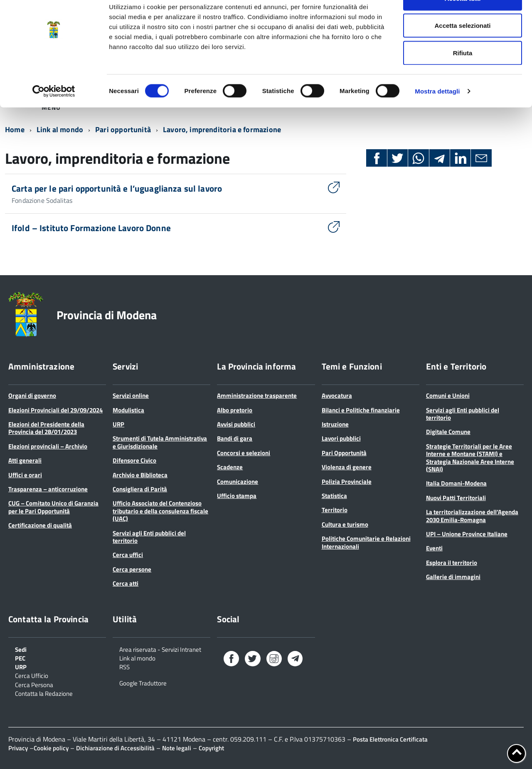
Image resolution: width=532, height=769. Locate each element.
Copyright (211, 748)
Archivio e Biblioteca (140, 475)
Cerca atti (126, 583)
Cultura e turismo (345, 524)
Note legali (177, 748)
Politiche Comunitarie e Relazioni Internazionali (366, 542)
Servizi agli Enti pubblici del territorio (149, 537)
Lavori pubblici (341, 438)
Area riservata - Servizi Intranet (160, 649)
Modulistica (128, 410)
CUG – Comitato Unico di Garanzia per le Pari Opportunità (53, 507)
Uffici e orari (25, 475)
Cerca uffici (128, 555)
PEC (20, 658)
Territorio (335, 510)
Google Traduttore (143, 683)
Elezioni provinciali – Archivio (48, 446)
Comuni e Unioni (448, 396)
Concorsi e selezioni (244, 453)
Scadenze (230, 467)
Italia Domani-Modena (456, 483)
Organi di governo (32, 396)
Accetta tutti (463, 22)
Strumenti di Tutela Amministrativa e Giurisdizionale (160, 442)
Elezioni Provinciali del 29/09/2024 (55, 410)
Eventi (434, 548)
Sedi (21, 649)
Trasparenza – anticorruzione (48, 489)
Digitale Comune (448, 432)
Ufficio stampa (237, 496)
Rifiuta (463, 76)
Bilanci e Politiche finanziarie (361, 410)
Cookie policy (51, 748)
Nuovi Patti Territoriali (456, 498)
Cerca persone (132, 569)
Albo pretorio (235, 410)
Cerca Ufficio (32, 675)
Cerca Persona (34, 684)
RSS (124, 666)
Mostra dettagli (437, 115)
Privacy (18, 748)
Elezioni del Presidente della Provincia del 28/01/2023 (46, 428)
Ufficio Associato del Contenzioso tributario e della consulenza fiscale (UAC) (160, 511)
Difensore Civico (134, 460)
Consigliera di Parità (140, 489)
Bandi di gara (235, 438)
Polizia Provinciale (347, 482)
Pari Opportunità (344, 453)
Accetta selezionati (462, 49)
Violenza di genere (347, 467)
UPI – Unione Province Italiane (467, 534)
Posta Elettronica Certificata (390, 739)
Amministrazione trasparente (257, 396)
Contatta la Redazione (44, 693)
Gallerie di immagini (453, 577)
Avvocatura (337, 396)
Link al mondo (137, 658)
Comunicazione (238, 482)
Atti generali (25, 460)
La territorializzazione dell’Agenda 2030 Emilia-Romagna (472, 516)
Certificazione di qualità (40, 525)
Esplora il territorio (452, 563)
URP (118, 424)
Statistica (334, 496)
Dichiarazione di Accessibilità (115, 748)
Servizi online (131, 396)
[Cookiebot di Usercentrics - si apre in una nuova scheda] (54, 115)
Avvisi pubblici (236, 424)
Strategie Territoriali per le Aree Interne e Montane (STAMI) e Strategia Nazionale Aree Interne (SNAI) (470, 458)
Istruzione (335, 424)
